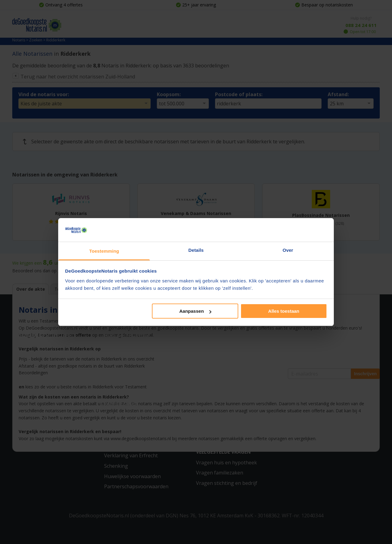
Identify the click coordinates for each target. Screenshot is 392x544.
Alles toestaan (284, 311)
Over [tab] (288, 250)
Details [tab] (196, 250)
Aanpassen (195, 311)
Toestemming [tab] (104, 251)
